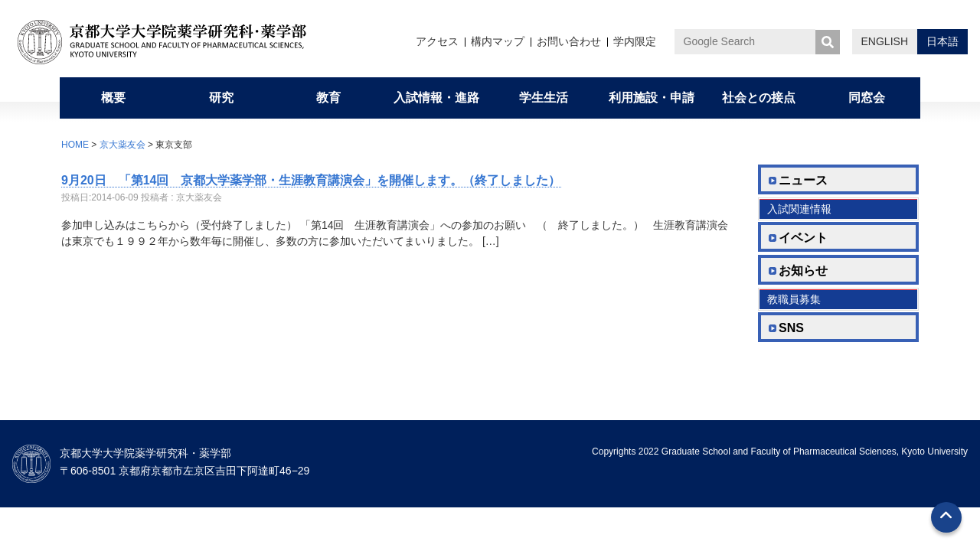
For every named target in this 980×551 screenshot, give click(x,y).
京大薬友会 (122, 145)
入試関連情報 (799, 209)
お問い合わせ (569, 41)
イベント (803, 238)
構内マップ (498, 41)
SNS (791, 328)
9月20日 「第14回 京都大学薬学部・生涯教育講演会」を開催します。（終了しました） (311, 180)
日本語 (942, 41)
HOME (75, 145)
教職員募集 (794, 299)
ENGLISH (885, 41)
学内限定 (635, 41)
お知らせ (803, 271)
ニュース (803, 180)
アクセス (437, 41)
